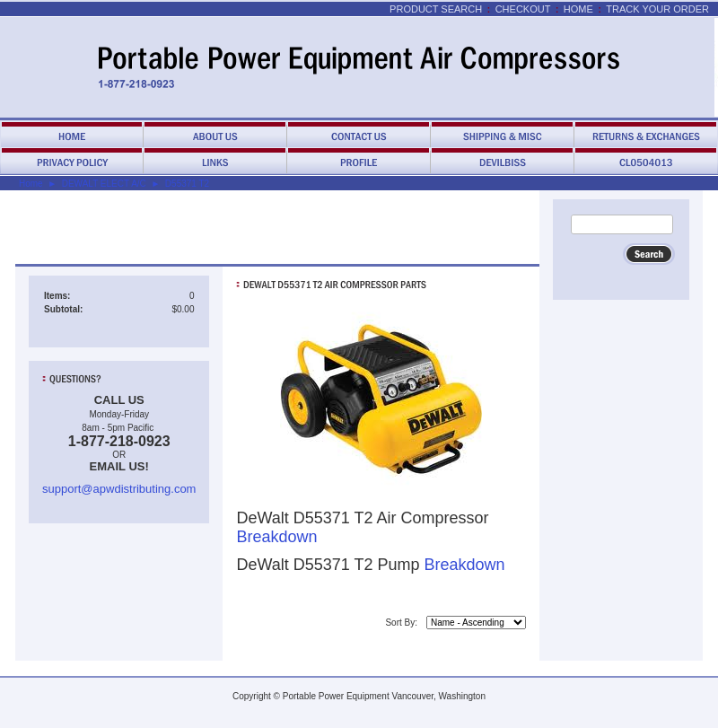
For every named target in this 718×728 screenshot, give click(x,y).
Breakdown (276, 537)
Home (578, 9)
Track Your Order (657, 9)
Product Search (436, 9)
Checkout (523, 9)
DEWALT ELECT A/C (104, 184)
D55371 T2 (187, 184)
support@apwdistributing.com (119, 489)
